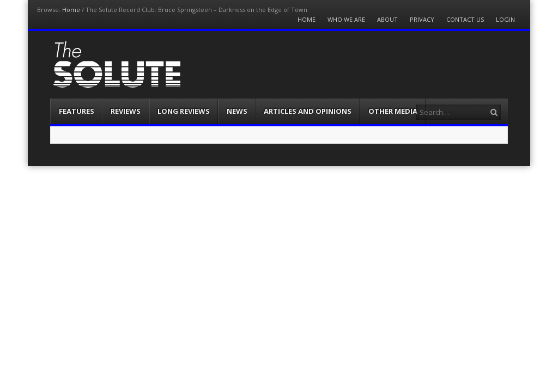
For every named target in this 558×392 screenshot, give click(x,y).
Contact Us (465, 19)
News (237, 111)
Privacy (422, 19)
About (387, 19)
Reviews (126, 111)
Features (77, 111)
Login (505, 19)
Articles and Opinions (308, 111)
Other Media (393, 111)
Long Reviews (184, 111)
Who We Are (346, 19)
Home (71, 10)
